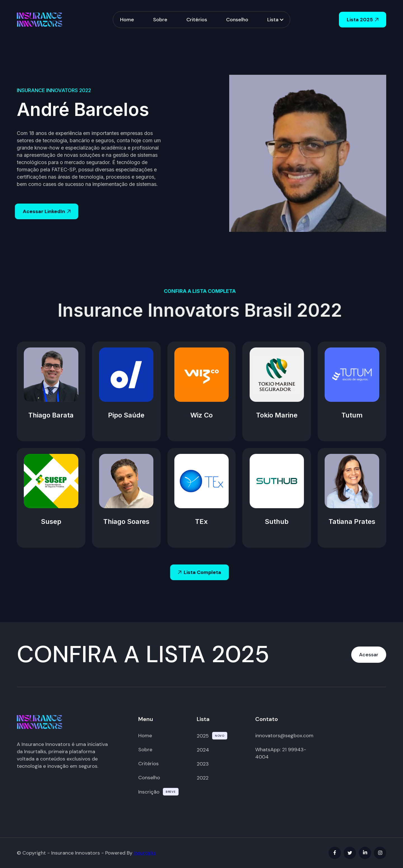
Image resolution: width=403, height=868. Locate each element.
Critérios (197, 19)
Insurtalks (145, 853)
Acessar (369, 655)
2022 (203, 778)
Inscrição (149, 792)
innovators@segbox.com (284, 736)
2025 (203, 736)
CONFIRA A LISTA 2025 (143, 655)
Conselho (237, 19)
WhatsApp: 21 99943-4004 (281, 753)
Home (127, 19)
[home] (39, 19)
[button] (275, 20)
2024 (203, 750)
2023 (203, 764)
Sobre (160, 19)
